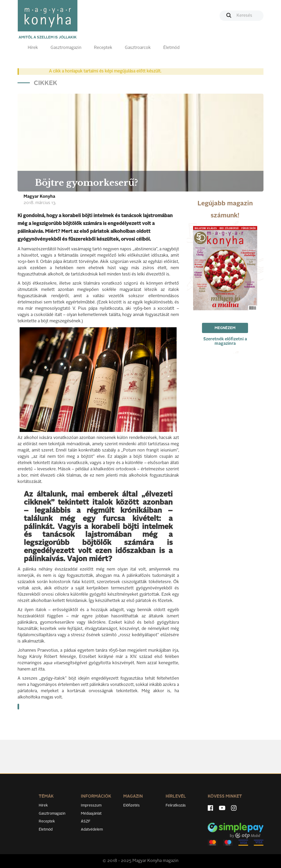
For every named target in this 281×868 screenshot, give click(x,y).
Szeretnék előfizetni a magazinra (225, 342)
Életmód (171, 48)
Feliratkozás (176, 805)
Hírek (33, 48)
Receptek (103, 48)
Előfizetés (131, 805)
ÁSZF (86, 821)
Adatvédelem (92, 830)
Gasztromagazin (66, 48)
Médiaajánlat (91, 814)
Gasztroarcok (138, 48)
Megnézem (225, 328)
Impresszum (91, 805)
